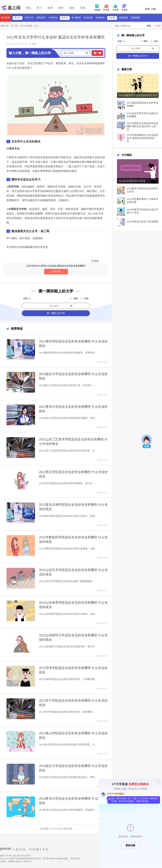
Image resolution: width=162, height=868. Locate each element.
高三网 (14, 26)
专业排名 (100, 18)
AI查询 (158, 26)
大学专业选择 (26, 26)
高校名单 (41, 18)
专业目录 (88, 18)
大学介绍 (29, 18)
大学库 (115, 7)
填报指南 (135, 18)
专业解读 (76, 18)
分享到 (95, 261)
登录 (148, 9)
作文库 (106, 7)
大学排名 (53, 18)
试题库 (97, 7)
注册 (153, 9)
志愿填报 (123, 18)
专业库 (124, 7)
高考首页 (6, 18)
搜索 (149, 26)
